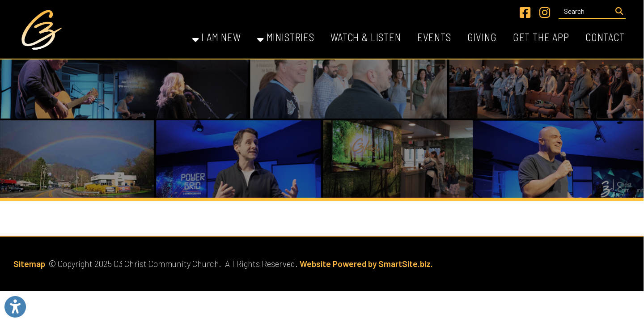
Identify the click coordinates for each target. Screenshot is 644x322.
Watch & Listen (366, 37)
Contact (605, 37)
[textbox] (585, 11)
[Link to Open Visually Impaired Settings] (15, 307)
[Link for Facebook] (525, 13)
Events (434, 37)
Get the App (541, 37)
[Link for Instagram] (545, 13)
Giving (482, 37)
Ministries (286, 37)
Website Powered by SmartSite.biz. (366, 264)
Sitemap (29, 264)
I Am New (217, 37)
